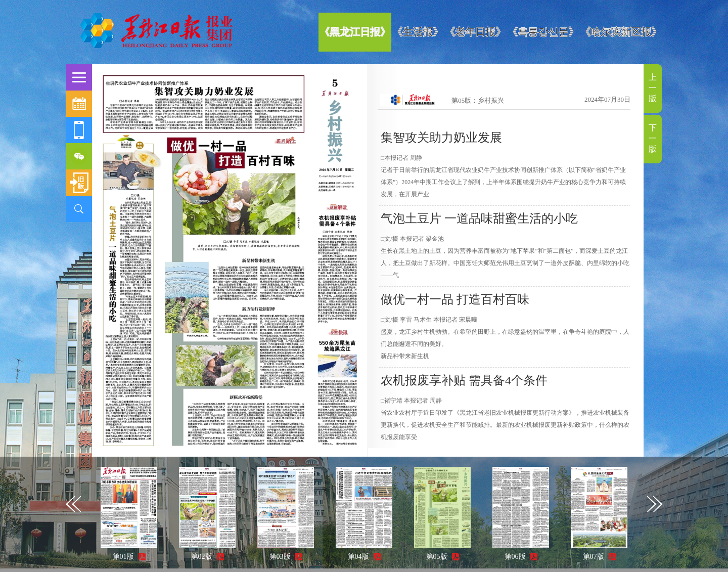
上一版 (653, 88)
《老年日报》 (475, 32)
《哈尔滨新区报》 (621, 32)
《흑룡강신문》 (543, 32)
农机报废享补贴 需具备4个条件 (464, 380)
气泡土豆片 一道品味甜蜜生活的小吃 (479, 218)
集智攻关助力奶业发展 (441, 138)
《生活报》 (418, 32)
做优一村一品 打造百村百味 (455, 299)
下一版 (653, 138)
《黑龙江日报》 (355, 32)
